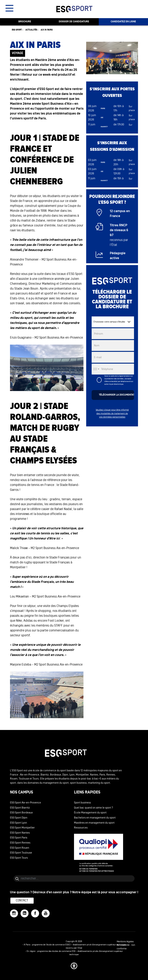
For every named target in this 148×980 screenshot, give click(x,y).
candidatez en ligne (123, 22)
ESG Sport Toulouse (21, 853)
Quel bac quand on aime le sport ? (94, 808)
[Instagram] (14, 913)
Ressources (81, 828)
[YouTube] (46, 913)
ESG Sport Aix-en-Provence (25, 803)
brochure (25, 22)
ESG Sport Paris (19, 838)
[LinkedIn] (25, 913)
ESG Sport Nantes (20, 833)
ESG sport (17, 30)
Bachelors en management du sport (95, 818)
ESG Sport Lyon (18, 823)
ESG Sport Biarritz (20, 808)
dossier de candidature (74, 22)
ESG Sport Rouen (20, 848)
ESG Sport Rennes (20, 843)
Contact (22, 900)
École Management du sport (90, 813)
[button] (74, 966)
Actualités (31, 30)
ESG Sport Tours (19, 858)
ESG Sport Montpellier (22, 828)
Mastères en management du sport (94, 823)
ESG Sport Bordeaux (21, 813)
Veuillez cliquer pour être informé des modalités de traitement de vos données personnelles (112, 413)
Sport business (82, 803)
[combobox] (96, 369)
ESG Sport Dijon (19, 818)
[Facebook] (35, 913)
